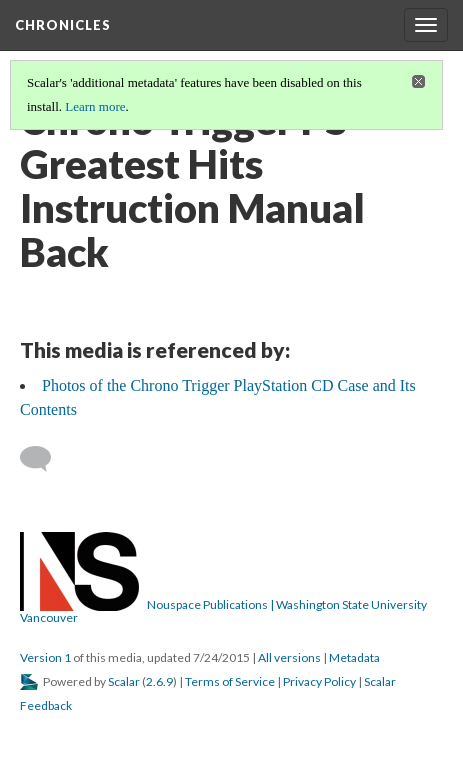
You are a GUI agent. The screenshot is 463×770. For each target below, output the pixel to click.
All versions (289, 657)
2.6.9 (159, 681)
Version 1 (45, 657)
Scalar (124, 681)
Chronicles (63, 25)
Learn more (95, 106)
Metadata (354, 657)
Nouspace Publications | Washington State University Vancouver (223, 611)
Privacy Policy (319, 681)
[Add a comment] (44, 459)
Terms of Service (230, 681)
